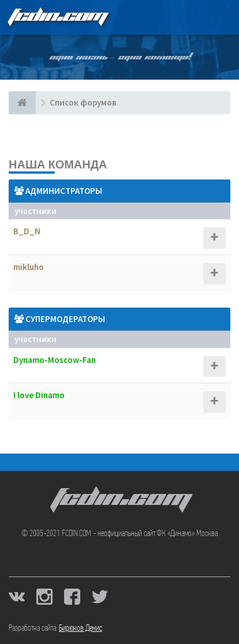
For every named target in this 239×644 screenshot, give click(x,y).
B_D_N (27, 231)
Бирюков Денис (81, 628)
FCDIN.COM (57, 17)
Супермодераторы (65, 319)
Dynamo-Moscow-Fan (55, 360)
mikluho (29, 267)
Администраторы (64, 191)
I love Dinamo (39, 395)
